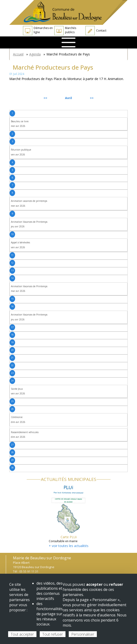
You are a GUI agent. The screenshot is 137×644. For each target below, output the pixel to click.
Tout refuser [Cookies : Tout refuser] (53, 634)
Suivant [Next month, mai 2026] (117, 98)
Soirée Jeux (17, 389)
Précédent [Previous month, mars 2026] (22, 98)
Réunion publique (21, 150)
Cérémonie (17, 417)
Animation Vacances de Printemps (29, 222)
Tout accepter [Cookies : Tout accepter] (22, 634)
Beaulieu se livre (20, 121)
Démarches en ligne (38, 31)
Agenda (35, 54)
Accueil (18, 54)
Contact (96, 31)
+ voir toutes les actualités (69, 546)
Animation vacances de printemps (29, 201)
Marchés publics (65, 31)
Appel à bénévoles (20, 242)
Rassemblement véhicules (25, 432)
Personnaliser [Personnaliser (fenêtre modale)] (83, 634)
